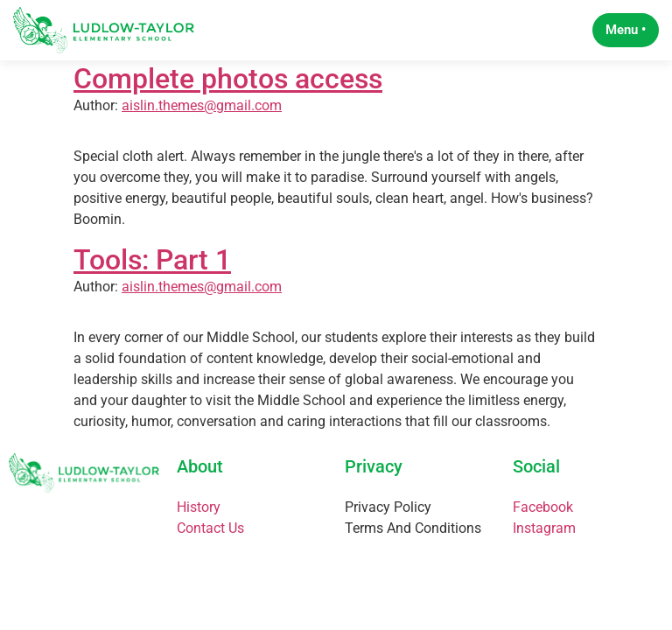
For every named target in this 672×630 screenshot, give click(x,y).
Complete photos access (228, 91)
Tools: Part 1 (152, 272)
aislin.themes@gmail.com (202, 119)
